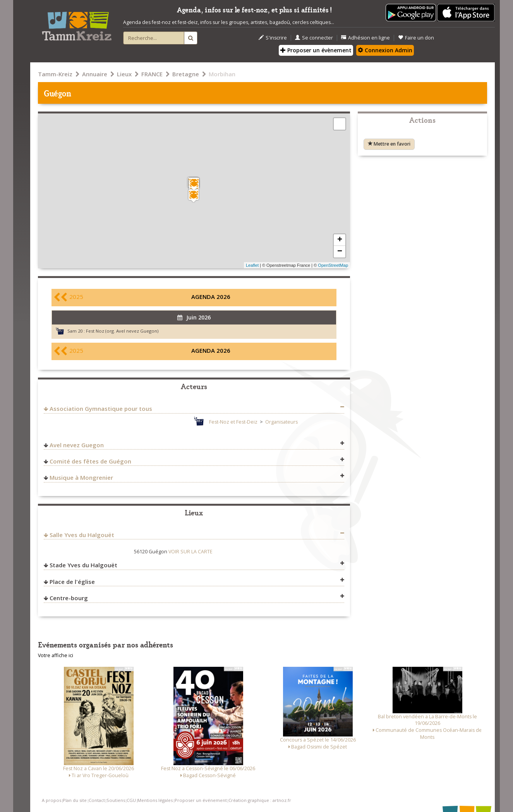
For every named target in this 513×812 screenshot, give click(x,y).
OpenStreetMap (333, 265)
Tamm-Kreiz (55, 74)
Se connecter (314, 38)
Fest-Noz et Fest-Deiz (233, 422)
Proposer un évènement (316, 50)
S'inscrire (273, 38)
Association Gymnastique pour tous (101, 409)
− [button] (340, 252)
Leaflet (252, 265)
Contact (97, 800)
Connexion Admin (385, 50)
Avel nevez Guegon (77, 445)
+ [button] (340, 240)
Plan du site (75, 800)
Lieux (124, 74)
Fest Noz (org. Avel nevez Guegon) (122, 331)
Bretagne (186, 74)
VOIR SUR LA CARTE (190, 552)
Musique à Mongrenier (81, 477)
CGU (131, 800)
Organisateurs (281, 422)
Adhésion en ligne (365, 38)
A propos (51, 800)
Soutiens (116, 800)
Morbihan (222, 74)
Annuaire (95, 74)
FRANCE (152, 74)
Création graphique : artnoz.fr (260, 800)
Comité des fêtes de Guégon (90, 461)
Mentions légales (155, 800)
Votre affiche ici (56, 655)
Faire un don (416, 38)
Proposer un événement (201, 800)
